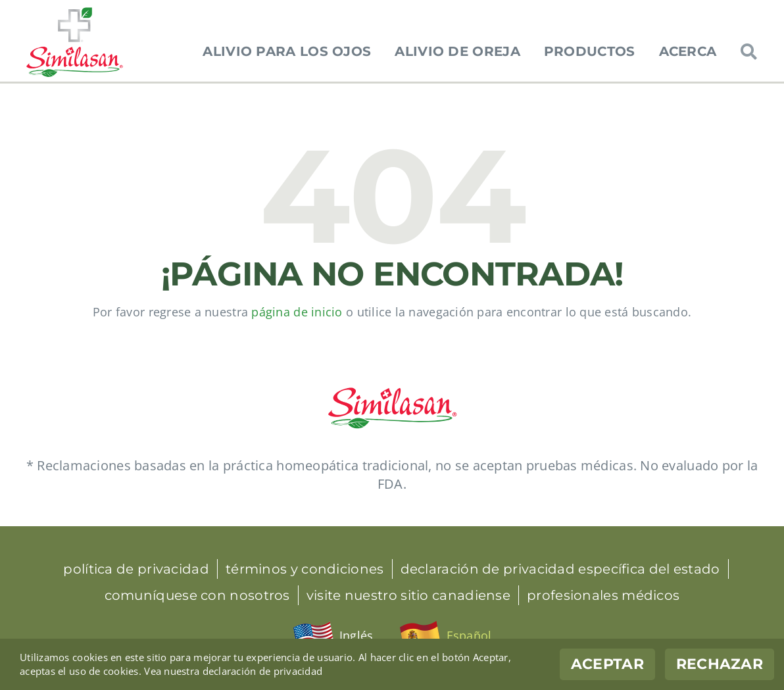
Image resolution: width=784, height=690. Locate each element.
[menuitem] (333, 636)
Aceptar (607, 664)
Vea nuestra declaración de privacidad (233, 671)
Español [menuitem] (469, 635)
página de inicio (297, 312)
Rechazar (720, 664)
